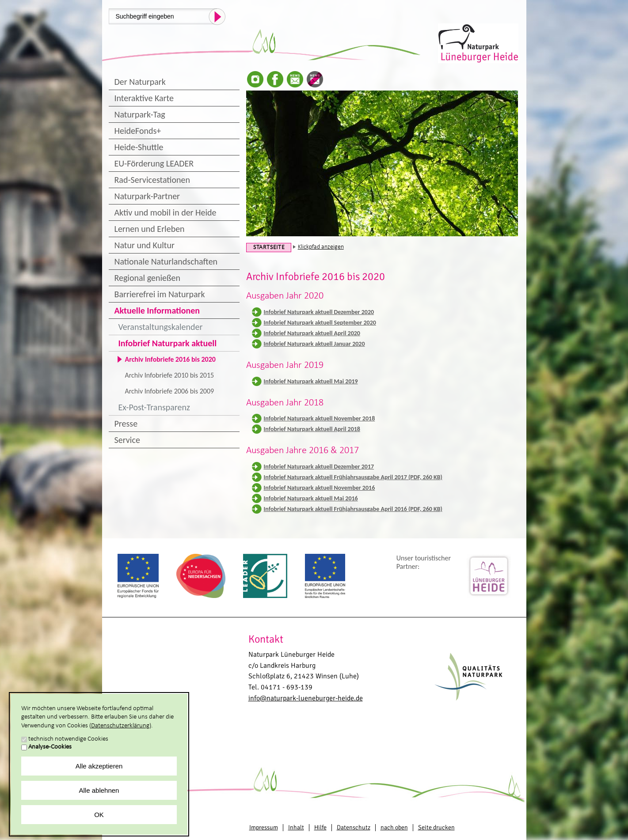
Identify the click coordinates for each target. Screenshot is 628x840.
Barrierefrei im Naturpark (160, 294)
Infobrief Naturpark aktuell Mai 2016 (311, 498)
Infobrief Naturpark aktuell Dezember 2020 (319, 312)
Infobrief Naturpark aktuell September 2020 (320, 323)
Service (127, 440)
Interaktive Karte (144, 98)
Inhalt (296, 827)
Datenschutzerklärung (120, 726)
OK (99, 815)
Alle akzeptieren (99, 766)
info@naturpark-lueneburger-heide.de (306, 698)
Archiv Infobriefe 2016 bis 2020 (170, 359)
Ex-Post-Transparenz (154, 407)
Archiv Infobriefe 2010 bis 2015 (170, 375)
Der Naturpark (140, 82)
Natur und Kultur (145, 245)
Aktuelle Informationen (157, 310)
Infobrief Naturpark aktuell (168, 343)
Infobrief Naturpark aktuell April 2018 (312, 429)
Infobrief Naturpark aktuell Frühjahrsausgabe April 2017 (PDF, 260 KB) (353, 477)
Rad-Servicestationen (152, 180)
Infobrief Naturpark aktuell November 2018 (320, 418)
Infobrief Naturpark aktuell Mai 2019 (311, 381)
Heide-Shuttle (139, 147)
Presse (126, 424)
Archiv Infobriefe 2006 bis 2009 (170, 391)
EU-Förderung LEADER (154, 163)
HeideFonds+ (138, 131)
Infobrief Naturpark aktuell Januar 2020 (314, 344)
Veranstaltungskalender (161, 327)
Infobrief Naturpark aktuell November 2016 (320, 488)
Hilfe (320, 827)
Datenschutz (354, 827)
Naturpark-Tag (140, 114)
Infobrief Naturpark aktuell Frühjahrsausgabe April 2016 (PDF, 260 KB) (353, 509)
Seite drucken (436, 827)
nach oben (394, 827)
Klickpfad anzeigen (321, 247)
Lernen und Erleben (150, 229)
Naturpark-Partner (147, 196)
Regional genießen (147, 278)
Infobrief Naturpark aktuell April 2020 (312, 333)
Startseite (269, 248)
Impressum (264, 827)
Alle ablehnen (99, 790)
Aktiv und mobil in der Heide (166, 212)
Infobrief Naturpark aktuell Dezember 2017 (319, 467)
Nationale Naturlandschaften (166, 261)
